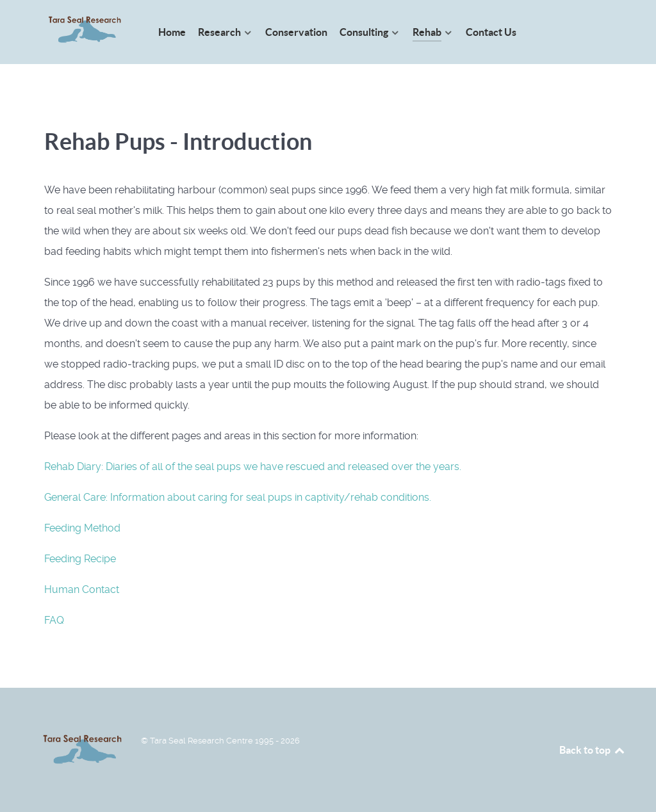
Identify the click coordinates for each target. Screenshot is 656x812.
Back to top (593, 750)
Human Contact (82, 589)
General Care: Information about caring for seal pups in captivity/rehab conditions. (238, 497)
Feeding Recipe (80, 559)
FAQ (54, 620)
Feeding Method (82, 528)
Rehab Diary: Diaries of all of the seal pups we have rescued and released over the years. (253, 467)
